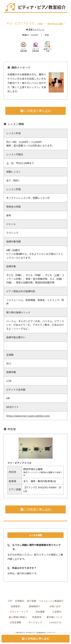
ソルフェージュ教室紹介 (51, 601)
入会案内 (57, 612)
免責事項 (37, 617)
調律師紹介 (35, 606)
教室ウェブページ (35, 29)
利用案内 (20, 601)
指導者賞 (15, 606)
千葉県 (40, 24)
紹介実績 (31, 601)
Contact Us (55, 622)
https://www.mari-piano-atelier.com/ (28, 416)
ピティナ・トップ (19, 612)
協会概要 (40, 612)
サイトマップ (35, 622)
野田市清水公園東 (55, 24)
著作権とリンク (54, 617)
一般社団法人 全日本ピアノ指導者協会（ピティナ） (36, 633)
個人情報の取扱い (18, 617)
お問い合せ (55, 606)
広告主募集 (15, 622)
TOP (10, 601)
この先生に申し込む (36, 111)
